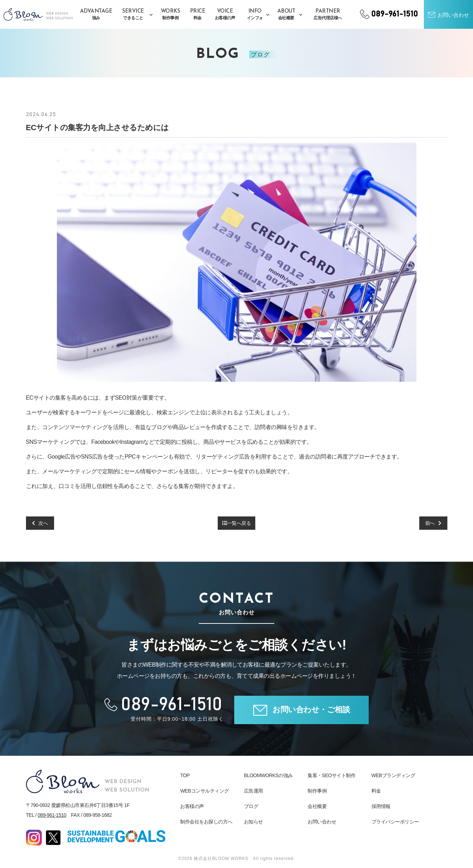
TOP (185, 775)
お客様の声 (192, 806)
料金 (376, 791)
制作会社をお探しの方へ (206, 822)
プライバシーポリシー (395, 822)
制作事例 (317, 791)
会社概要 (317, 806)
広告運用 (254, 791)
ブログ (251, 806)
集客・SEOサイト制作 (331, 775)
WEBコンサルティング (204, 791)
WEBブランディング (393, 775)
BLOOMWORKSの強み (268, 775)
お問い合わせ (322, 822)
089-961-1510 (52, 815)
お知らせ (254, 822)
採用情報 (381, 806)
